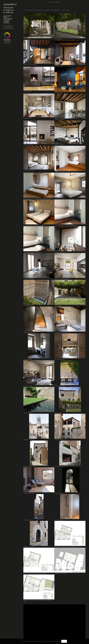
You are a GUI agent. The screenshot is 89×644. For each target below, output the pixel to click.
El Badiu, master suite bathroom (62, 332)
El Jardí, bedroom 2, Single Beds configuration (34, 225)
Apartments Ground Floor (61, 574)
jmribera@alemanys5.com (9, 28)
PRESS (5, 17)
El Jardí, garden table (60, 386)
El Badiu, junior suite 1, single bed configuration (66, 172)
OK (64, 641)
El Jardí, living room (28, 386)
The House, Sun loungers (29, 493)
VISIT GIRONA (8, 19)
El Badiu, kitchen (28, 118)
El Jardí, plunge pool (28, 306)
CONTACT (7, 23)
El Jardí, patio (27, 520)
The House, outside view (29, 440)
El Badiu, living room (59, 119)
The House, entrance (59, 493)
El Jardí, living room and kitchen (62, 279)
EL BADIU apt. (9, 10)
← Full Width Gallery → (54, 2)
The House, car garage (60, 466)
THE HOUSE (8, 8)
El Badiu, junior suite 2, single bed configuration (66, 225)
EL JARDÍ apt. (9, 13)
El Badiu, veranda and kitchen (30, 65)
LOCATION (7, 20)
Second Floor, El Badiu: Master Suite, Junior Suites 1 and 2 (68, 547)
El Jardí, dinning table (29, 279)
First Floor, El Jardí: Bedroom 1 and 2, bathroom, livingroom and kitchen (38, 601)
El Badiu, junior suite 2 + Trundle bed (32, 252)
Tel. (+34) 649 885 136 (8, 27)
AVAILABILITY (7, 16)
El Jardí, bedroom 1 (59, 198)
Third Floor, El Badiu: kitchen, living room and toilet (35, 574)
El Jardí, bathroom (28, 359)
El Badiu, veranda (59, 66)
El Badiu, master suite (29, 170)
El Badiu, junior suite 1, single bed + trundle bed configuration (38, 198)
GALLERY (6, 22)
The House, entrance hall (29, 332)
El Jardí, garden (27, 39)
